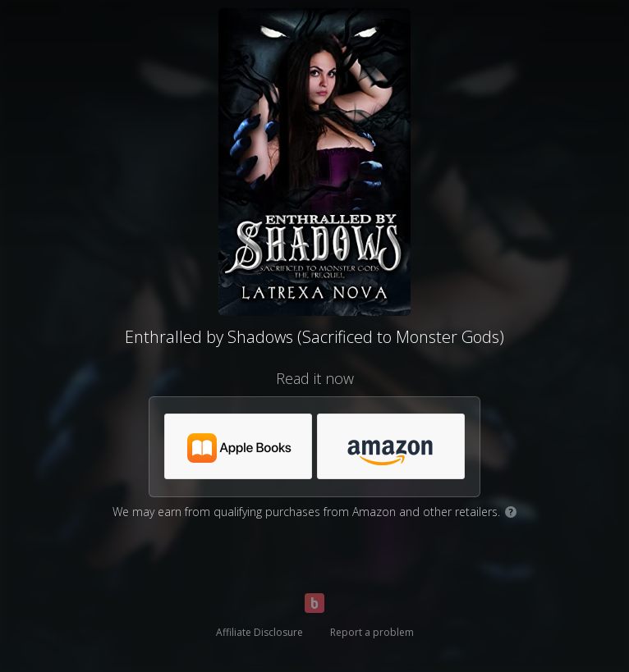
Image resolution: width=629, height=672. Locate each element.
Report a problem (372, 632)
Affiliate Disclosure (259, 632)
